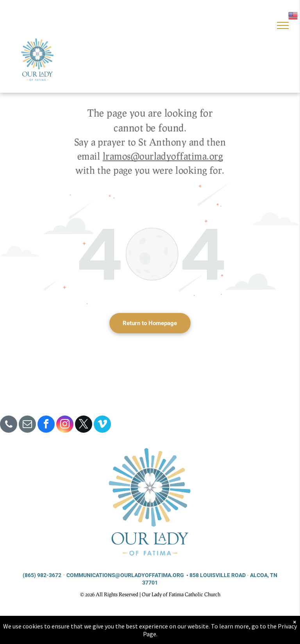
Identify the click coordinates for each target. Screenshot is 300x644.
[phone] (9, 425)
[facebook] (46, 425)
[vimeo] (102, 425)
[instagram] (65, 425)
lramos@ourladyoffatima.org (163, 156)
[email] (27, 425)
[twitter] (84, 425)
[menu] (283, 25)
